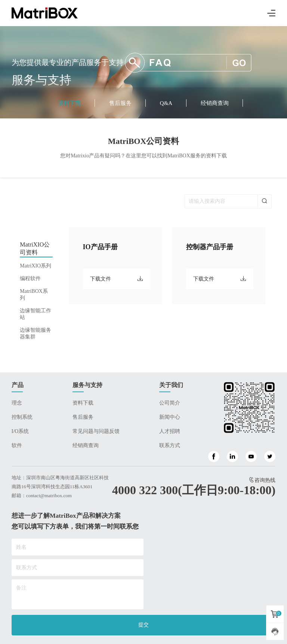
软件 (17, 445)
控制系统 (22, 417)
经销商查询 (215, 103)
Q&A (166, 103)
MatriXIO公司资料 (35, 248)
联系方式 (170, 445)
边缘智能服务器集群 (36, 333)
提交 (143, 625)
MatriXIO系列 (36, 266)
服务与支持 (87, 385)
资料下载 (70, 103)
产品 (18, 385)
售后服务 (120, 103)
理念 (17, 403)
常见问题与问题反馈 (96, 431)
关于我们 (171, 385)
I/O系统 (20, 431)
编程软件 (30, 278)
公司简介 (170, 403)
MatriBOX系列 (34, 295)
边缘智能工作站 (36, 314)
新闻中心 (170, 417)
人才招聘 (170, 431)
